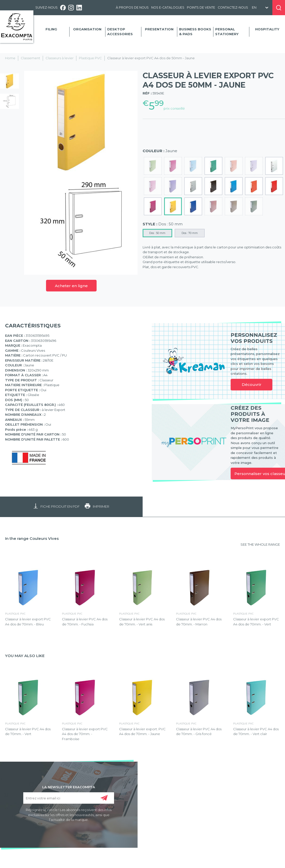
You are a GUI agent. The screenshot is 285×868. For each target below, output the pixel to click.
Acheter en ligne (71, 286)
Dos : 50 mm (157, 233)
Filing (51, 29)
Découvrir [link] (252, 384)
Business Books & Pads (195, 32)
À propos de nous (132, 7)
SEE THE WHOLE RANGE (260, 544)
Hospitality (267, 29)
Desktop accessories (120, 32)
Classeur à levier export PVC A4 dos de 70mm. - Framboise (85, 734)
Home (10, 58)
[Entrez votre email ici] (69, 798)
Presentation (159, 29)
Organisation (87, 29)
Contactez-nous (233, 7)
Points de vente (201, 7)
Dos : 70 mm (190, 233)
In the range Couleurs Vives (32, 538)
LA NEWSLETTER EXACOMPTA (69, 787)
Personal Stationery (227, 32)
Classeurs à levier (60, 58)
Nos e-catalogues (168, 7)
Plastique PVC (90, 58)
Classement (30, 58)
